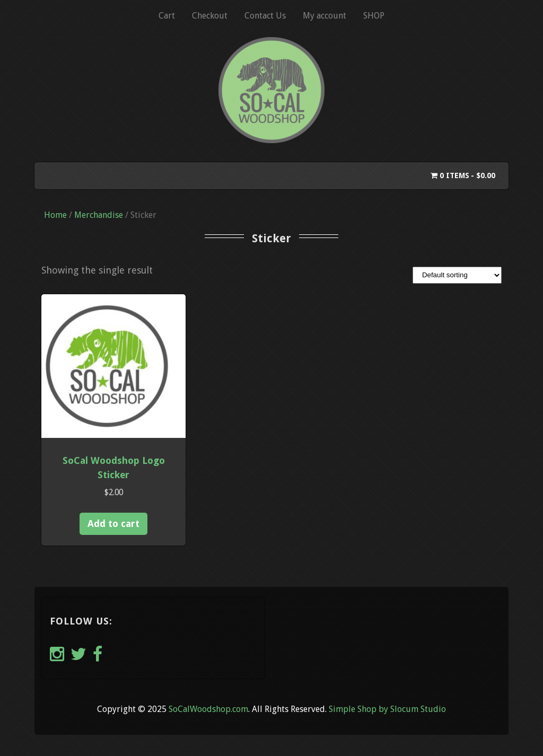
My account (325, 16)
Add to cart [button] (113, 524)
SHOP (374, 16)
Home (55, 215)
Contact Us (265, 16)
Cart (167, 16)
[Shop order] (457, 275)
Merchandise (99, 215)
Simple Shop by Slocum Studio (387, 709)
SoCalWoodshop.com (208, 709)
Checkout (210, 16)
